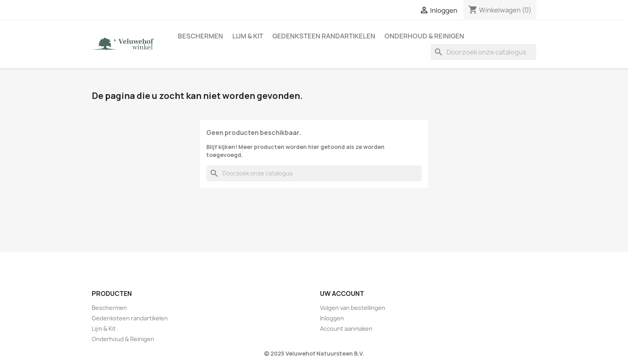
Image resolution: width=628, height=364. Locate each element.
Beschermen (200, 36)
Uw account (342, 294)
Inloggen (332, 318)
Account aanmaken (346, 329)
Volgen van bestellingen (353, 308)
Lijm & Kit (248, 36)
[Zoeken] (483, 52)
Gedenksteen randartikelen (324, 36)
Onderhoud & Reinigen (424, 36)
